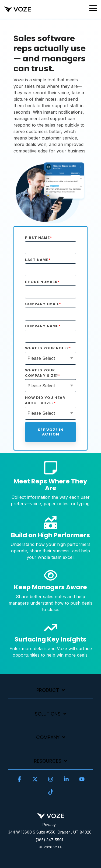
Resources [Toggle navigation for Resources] (48, 761)
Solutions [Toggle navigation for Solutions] (48, 714)
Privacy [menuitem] (49, 825)
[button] (93, 8)
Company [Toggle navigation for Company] (48, 738)
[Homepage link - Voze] (51, 816)
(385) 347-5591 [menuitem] (49, 840)
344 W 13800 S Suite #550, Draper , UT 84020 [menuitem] (50, 832)
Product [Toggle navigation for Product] (48, 690)
